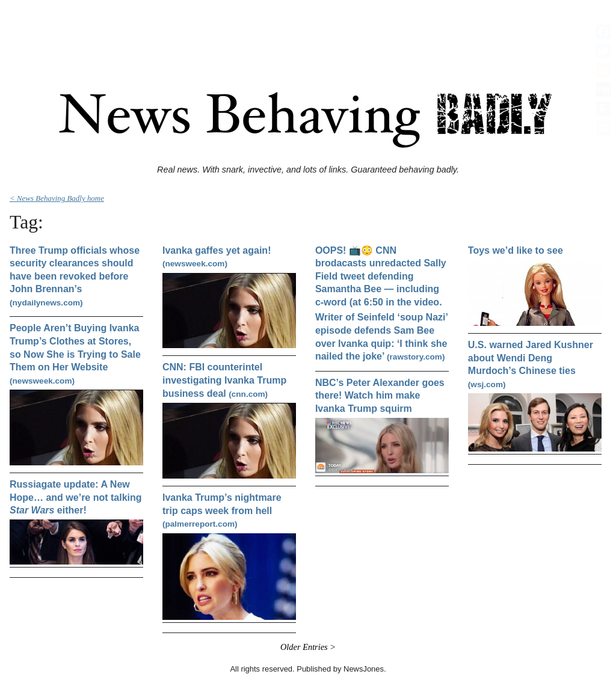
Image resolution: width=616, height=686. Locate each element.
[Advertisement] (308, 32)
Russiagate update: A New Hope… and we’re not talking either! (76, 497)
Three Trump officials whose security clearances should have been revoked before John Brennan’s (75, 276)
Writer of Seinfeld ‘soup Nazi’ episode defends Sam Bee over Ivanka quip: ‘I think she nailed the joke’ (381, 337)
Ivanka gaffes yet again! (217, 257)
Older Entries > (308, 647)
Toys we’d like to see (516, 250)
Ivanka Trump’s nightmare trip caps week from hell (222, 510)
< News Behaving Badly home (57, 198)
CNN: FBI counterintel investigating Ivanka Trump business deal (224, 380)
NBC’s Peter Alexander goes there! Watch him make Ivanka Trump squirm (380, 396)
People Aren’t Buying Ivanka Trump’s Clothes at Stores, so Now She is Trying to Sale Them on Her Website (75, 354)
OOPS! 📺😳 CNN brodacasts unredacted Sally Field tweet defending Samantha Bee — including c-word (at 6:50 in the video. (381, 276)
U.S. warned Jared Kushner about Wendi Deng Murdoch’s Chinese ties (531, 364)
